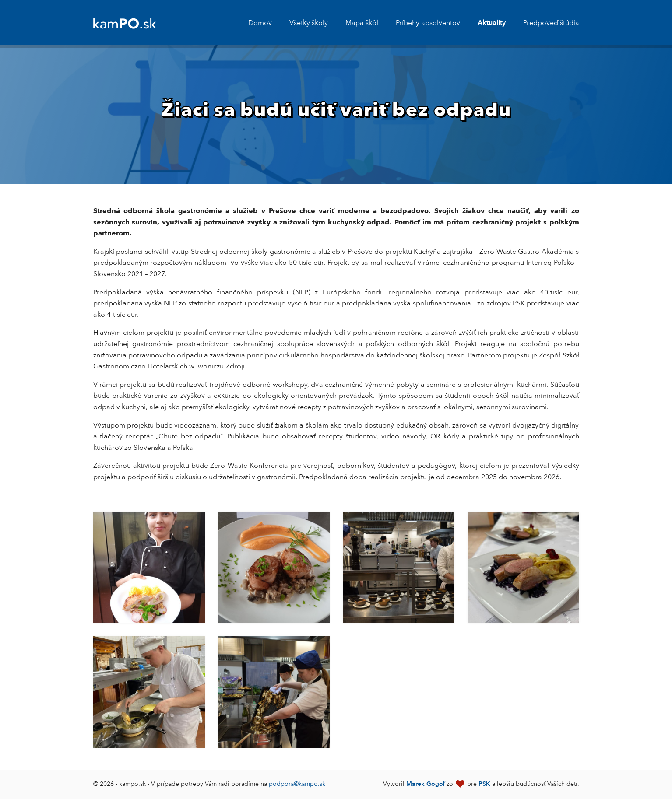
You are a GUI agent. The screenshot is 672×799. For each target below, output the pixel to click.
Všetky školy (309, 23)
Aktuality (492, 23)
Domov (260, 23)
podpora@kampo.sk (297, 784)
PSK (484, 784)
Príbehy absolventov (428, 23)
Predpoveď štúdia (551, 23)
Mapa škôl (362, 23)
